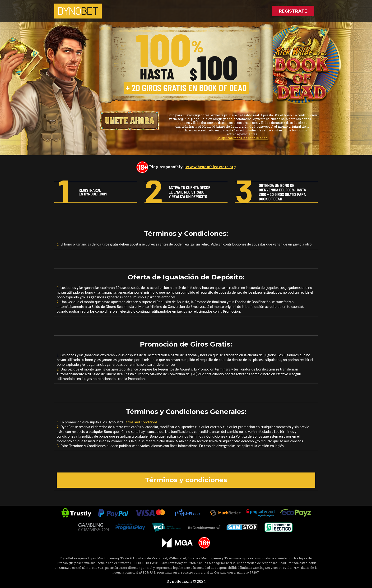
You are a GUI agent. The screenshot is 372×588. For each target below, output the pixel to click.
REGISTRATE (293, 11)
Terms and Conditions (141, 422)
